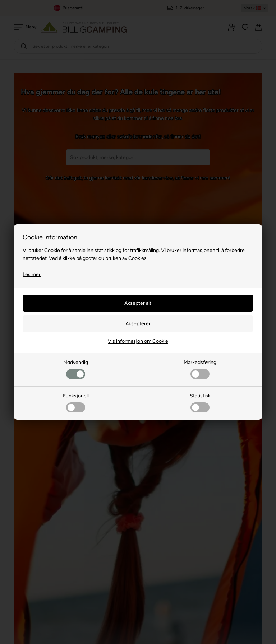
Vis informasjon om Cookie (138, 341)
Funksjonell (76, 403)
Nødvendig (76, 369)
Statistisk (200, 403)
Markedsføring (200, 369)
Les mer (32, 274)
